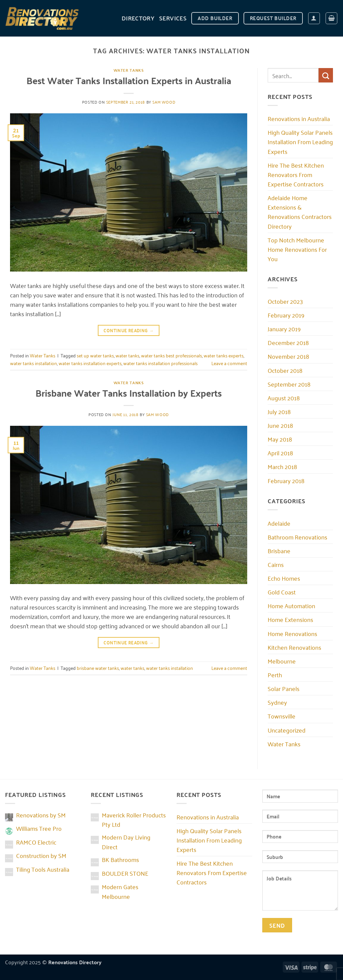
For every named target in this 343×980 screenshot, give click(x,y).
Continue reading (128, 330)
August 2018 (284, 398)
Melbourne (282, 661)
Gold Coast (282, 592)
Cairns (276, 564)
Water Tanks (129, 70)
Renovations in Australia (299, 118)
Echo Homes (284, 578)
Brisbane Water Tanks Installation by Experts (129, 393)
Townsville (282, 716)
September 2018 (289, 384)
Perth (275, 675)
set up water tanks (95, 355)
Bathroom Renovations (297, 537)
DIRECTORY (138, 18)
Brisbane (279, 551)
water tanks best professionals (171, 355)
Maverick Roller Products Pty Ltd (134, 819)
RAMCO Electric (36, 842)
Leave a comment (229, 363)
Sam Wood (164, 102)
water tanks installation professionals (160, 363)
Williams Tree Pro (39, 828)
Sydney (277, 702)
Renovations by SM (41, 815)
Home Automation (291, 606)
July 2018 (279, 411)
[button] (314, 18)
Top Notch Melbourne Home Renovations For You (297, 249)
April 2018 (280, 453)
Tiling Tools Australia (43, 869)
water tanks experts (224, 355)
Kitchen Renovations (294, 647)
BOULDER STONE (125, 873)
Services (173, 18)
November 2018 (288, 356)
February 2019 (286, 315)
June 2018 (280, 425)
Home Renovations (292, 633)
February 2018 (286, 480)
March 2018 (282, 466)
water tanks (127, 355)
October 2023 (285, 301)
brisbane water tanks (98, 668)
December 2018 (288, 342)
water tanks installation (33, 363)
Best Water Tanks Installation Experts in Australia (129, 80)
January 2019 (284, 329)
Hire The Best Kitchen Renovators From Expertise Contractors (296, 174)
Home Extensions (290, 619)
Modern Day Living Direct (126, 842)
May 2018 (280, 439)
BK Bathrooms (120, 859)
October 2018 (285, 370)
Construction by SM (41, 855)
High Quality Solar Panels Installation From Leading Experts (300, 141)
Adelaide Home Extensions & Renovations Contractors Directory (300, 212)
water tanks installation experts (90, 363)
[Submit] (326, 75)
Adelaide (279, 523)
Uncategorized (287, 730)
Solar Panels (284, 688)
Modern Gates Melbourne (120, 891)
